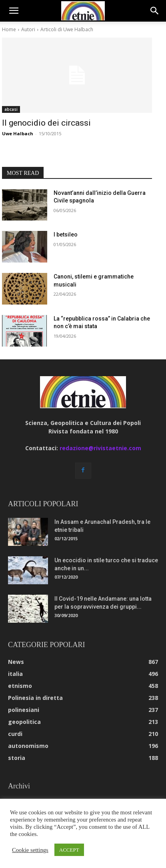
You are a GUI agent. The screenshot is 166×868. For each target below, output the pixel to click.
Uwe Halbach (18, 133)
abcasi (11, 109)
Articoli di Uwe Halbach (67, 29)
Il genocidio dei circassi (46, 123)
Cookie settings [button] (30, 850)
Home (9, 29)
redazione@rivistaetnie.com (100, 448)
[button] (14, 11)
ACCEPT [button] (69, 850)
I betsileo (66, 235)
